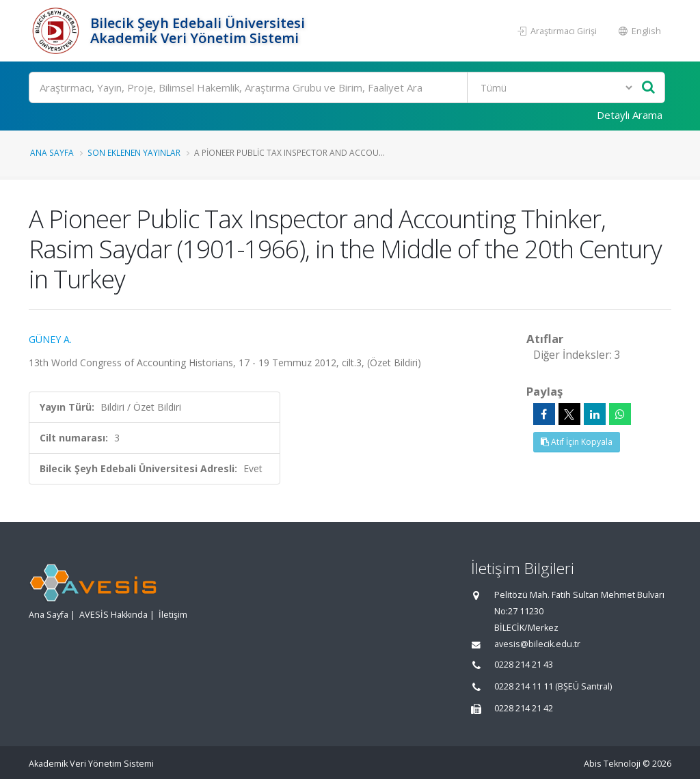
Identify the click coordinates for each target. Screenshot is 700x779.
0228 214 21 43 (524, 665)
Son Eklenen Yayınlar (134, 152)
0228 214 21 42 (524, 708)
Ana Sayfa (52, 152)
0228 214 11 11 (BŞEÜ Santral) (553, 686)
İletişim (173, 615)
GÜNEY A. (50, 339)
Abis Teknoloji (612, 764)
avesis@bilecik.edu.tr (537, 644)
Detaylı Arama (630, 115)
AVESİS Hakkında (113, 615)
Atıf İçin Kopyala (577, 442)
